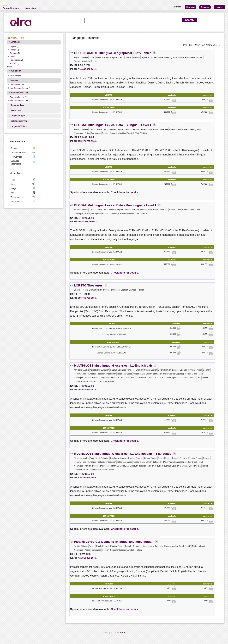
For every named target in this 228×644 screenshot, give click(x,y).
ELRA (122, 633)
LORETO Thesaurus (88, 285)
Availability (16, 71)
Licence (14, 80)
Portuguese (15, 60)
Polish (13, 57)
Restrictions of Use (19, 93)
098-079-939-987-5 (87, 390)
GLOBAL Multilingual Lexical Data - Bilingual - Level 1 (113, 125)
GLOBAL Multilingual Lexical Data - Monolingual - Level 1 (116, 205)
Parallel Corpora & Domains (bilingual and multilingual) (114, 542)
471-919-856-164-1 (87, 558)
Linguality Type (18, 116)
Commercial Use (17, 85)
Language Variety (19, 126)
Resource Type (17, 105)
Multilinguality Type (20, 121)
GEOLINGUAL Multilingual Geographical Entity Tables (113, 53)
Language (15, 42)
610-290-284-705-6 (87, 478)
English (13, 46)
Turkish (13, 63)
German (13, 53)
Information (30, 8)
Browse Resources (12, 8)
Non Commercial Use (19, 88)
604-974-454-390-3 (87, 221)
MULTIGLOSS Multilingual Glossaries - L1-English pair (113, 366)
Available (14, 76)
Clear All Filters (18, 38)
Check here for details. (125, 192)
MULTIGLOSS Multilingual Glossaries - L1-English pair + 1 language (123, 454)
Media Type (16, 110)
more (9, 67)
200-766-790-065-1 (87, 298)
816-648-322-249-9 (87, 69)
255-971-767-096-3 (87, 141)
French (13, 50)
